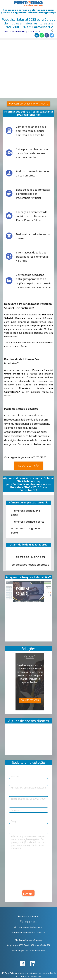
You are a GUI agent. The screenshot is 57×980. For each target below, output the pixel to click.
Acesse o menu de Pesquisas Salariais (22, 31)
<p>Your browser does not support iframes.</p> (29, 740)
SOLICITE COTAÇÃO (29, 466)
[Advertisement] (28, 68)
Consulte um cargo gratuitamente (29, 104)
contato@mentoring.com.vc (30, 927)
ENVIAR (28, 894)
